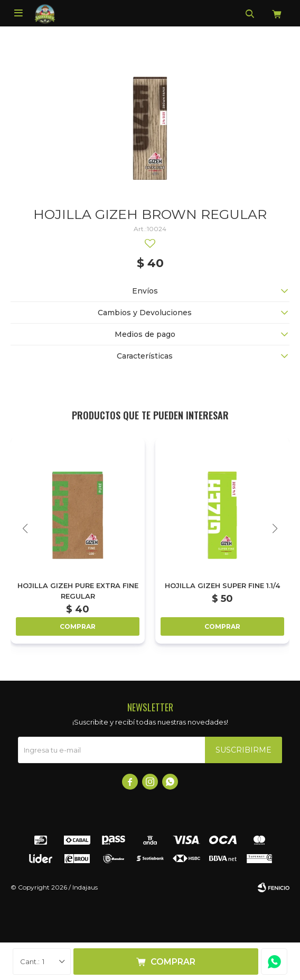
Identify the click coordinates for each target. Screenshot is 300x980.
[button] (275, 529)
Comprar (173, 962)
